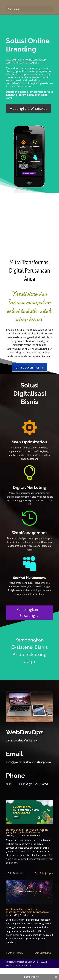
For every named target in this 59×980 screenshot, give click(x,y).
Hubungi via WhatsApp (29, 108)
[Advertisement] (29, 225)
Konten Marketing (31, 835)
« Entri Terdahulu (15, 873)
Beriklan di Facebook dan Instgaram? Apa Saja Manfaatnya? (28, 911)
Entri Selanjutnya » (44, 873)
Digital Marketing (29, 487)
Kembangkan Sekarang (27, 612)
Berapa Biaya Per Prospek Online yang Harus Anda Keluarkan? (27, 831)
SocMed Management (29, 578)
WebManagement (29, 533)
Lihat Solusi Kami (30, 367)
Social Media (26, 915)
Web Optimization (30, 442)
